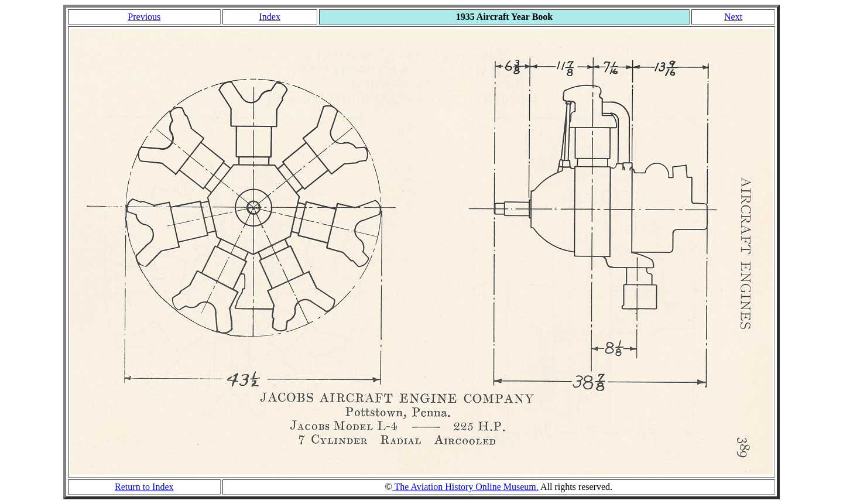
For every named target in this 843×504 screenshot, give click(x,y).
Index (269, 17)
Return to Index (144, 487)
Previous (144, 17)
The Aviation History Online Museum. (465, 487)
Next (733, 17)
